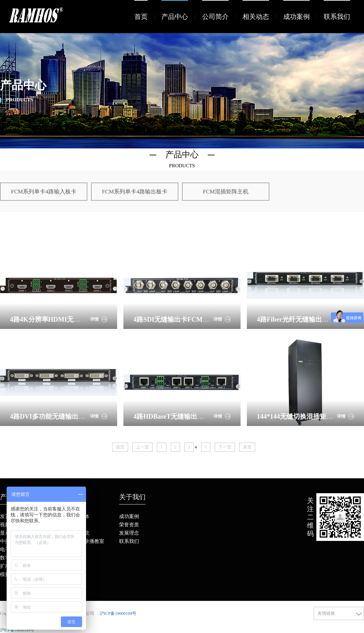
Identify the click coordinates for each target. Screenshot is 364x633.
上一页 (142, 447)
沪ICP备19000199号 (118, 613)
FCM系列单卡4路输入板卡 (44, 192)
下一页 (225, 447)
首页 (141, 17)
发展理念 (129, 533)
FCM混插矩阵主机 (226, 192)
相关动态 (256, 17)
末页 (247, 447)
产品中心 (175, 17)
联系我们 (337, 17)
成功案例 (296, 17)
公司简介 (215, 17)
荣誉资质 (129, 525)
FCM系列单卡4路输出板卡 (135, 192)
